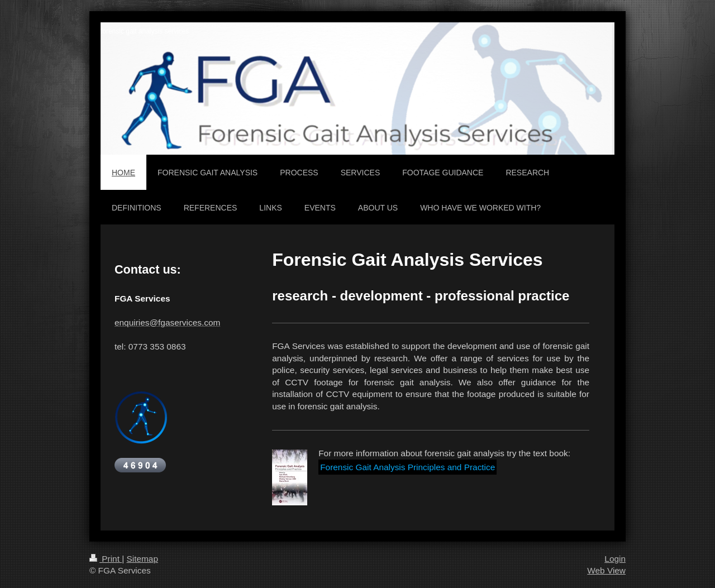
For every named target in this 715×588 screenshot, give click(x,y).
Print (106, 559)
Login (615, 559)
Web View (606, 570)
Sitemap (142, 559)
